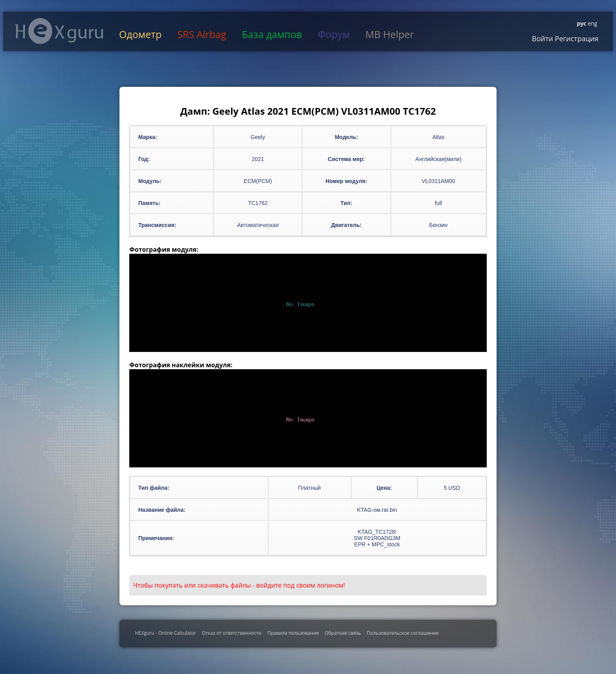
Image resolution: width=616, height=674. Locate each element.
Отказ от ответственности (232, 633)
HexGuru (59, 31)
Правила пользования (293, 633)
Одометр (140, 34)
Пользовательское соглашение (403, 633)
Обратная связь (343, 633)
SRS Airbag (202, 34)
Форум (334, 34)
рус (581, 23)
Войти (543, 38)
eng (592, 23)
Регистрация (576, 38)
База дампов (272, 34)
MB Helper (390, 34)
